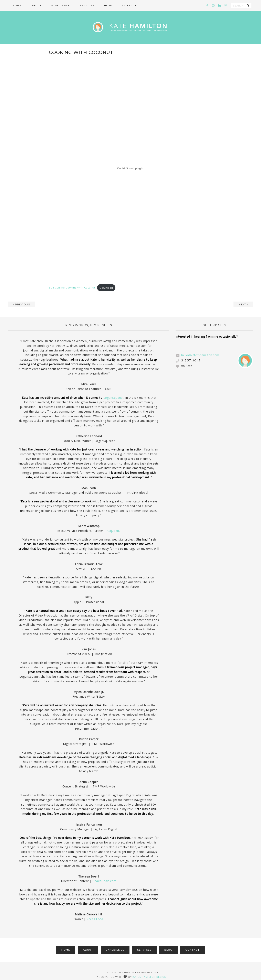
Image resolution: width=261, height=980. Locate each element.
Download (106, 280)
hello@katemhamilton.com (200, 348)
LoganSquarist (114, 390)
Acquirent (113, 523)
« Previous (22, 297)
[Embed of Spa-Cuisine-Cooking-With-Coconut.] (130, 161)
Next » (243, 297)
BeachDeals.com (104, 874)
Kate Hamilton (130, 24)
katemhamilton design (149, 970)
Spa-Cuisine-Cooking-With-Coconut (72, 280)
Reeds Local (95, 912)
